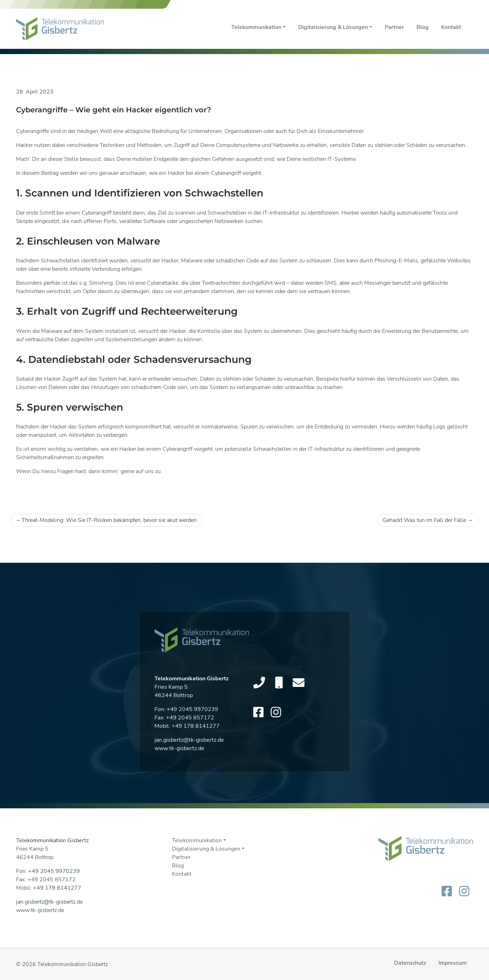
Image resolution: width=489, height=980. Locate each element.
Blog (423, 27)
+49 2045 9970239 (193, 729)
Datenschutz (410, 963)
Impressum (453, 963)
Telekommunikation (256, 27)
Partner (394, 27)
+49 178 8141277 (196, 746)
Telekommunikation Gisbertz (73, 964)
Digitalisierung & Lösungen (333, 27)
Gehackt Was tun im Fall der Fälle (424, 520)
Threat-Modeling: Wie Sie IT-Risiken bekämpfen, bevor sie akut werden (109, 520)
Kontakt (451, 27)
